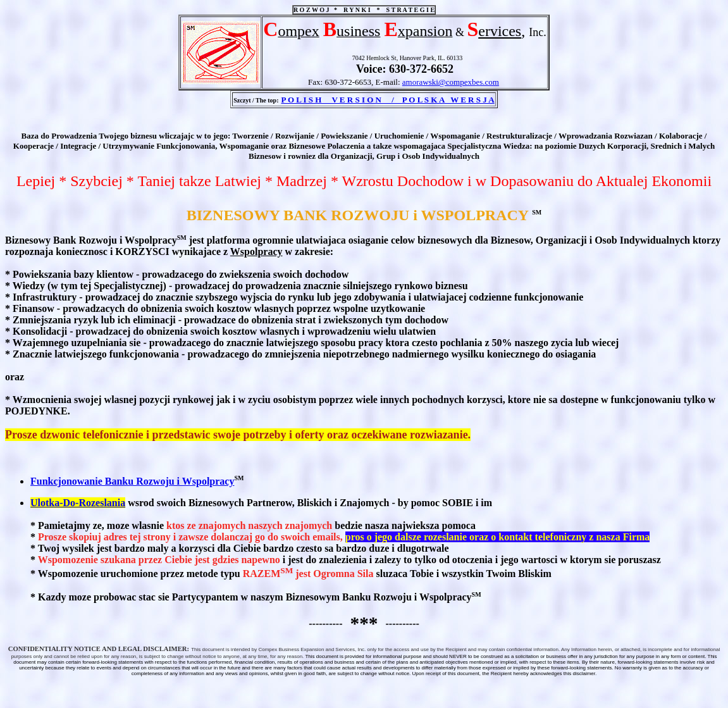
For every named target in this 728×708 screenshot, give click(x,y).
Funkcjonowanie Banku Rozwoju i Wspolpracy (132, 481)
